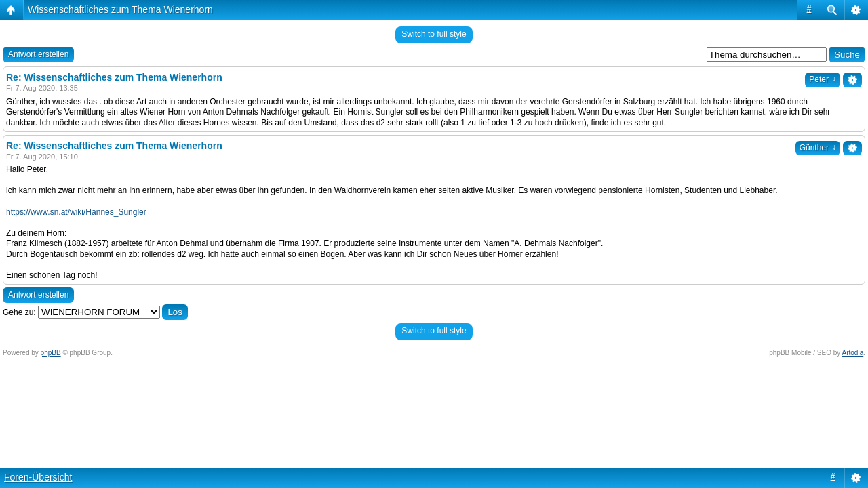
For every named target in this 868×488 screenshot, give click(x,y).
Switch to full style (434, 34)
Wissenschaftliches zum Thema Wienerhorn (120, 9)
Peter (823, 79)
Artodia (853, 353)
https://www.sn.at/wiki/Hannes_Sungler (76, 212)
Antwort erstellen (38, 54)
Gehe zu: (19, 312)
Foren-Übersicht (38, 477)
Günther (818, 148)
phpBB (51, 353)
